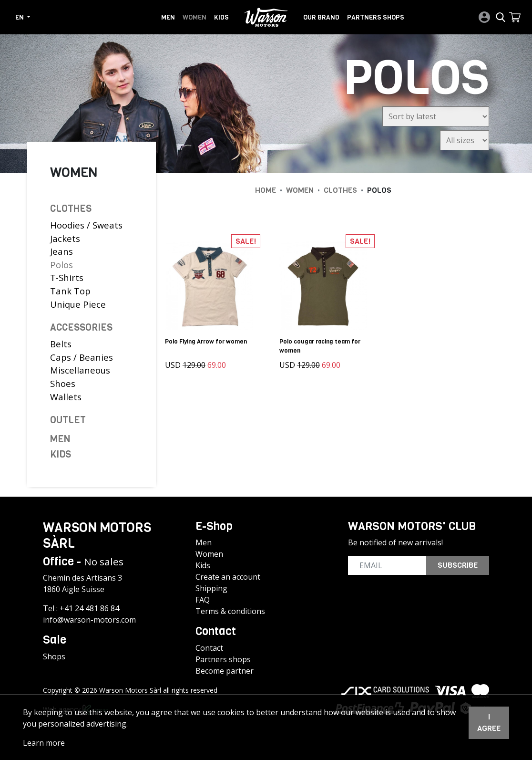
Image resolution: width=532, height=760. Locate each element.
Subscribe (458, 565)
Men (168, 17)
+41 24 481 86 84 (89, 608)
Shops (54, 656)
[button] (515, 17)
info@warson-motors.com (89, 620)
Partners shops (376, 17)
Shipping (211, 588)
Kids (221, 17)
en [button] (20, 17)
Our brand (321, 17)
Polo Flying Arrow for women (206, 341)
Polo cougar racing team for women (320, 346)
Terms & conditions (230, 611)
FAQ (203, 600)
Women (194, 17)
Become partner (225, 671)
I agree (489, 723)
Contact (209, 648)
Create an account (228, 577)
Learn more (44, 743)
